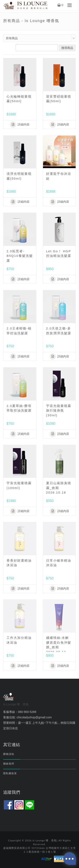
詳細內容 (20, 125)
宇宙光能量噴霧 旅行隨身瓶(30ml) (59, 410)
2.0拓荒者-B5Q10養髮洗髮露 (20, 256)
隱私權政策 (10, 773)
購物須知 (9, 754)
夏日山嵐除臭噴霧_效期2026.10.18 (59, 488)
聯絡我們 (9, 764)
